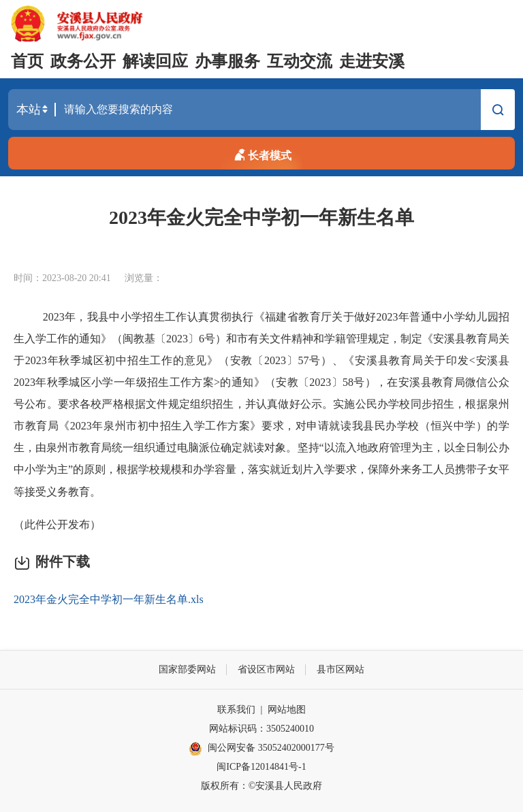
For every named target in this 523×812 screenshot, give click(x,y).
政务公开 (83, 61)
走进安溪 (372, 61)
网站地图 (287, 710)
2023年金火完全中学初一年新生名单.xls (109, 599)
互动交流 (300, 61)
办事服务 (227, 61)
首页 (27, 61)
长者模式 (261, 153)
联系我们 (236, 710)
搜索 (498, 112)
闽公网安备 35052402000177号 (261, 749)
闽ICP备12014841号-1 (261, 767)
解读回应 (155, 61)
